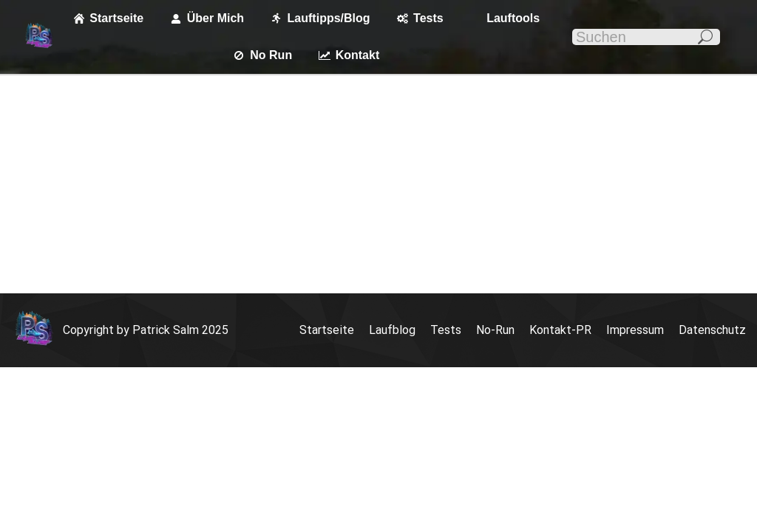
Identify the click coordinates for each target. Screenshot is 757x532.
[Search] (646, 37)
